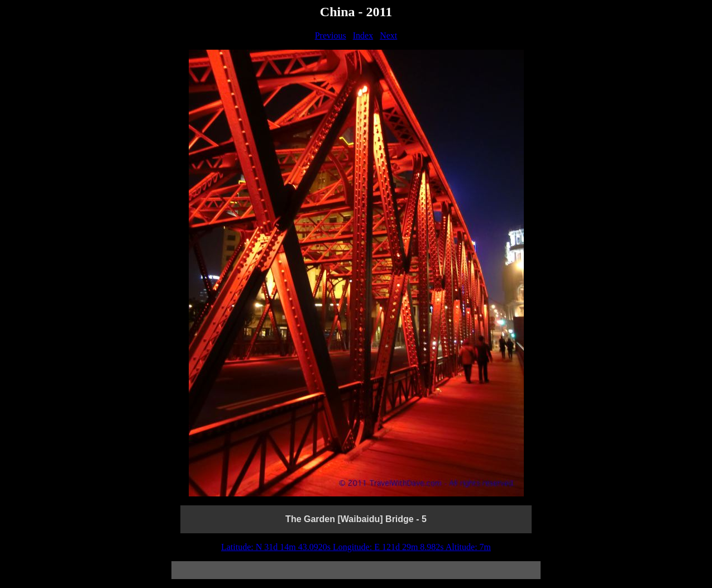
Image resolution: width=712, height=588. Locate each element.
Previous (331, 35)
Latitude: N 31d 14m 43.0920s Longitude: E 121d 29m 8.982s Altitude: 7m (356, 547)
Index (363, 35)
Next (388, 35)
